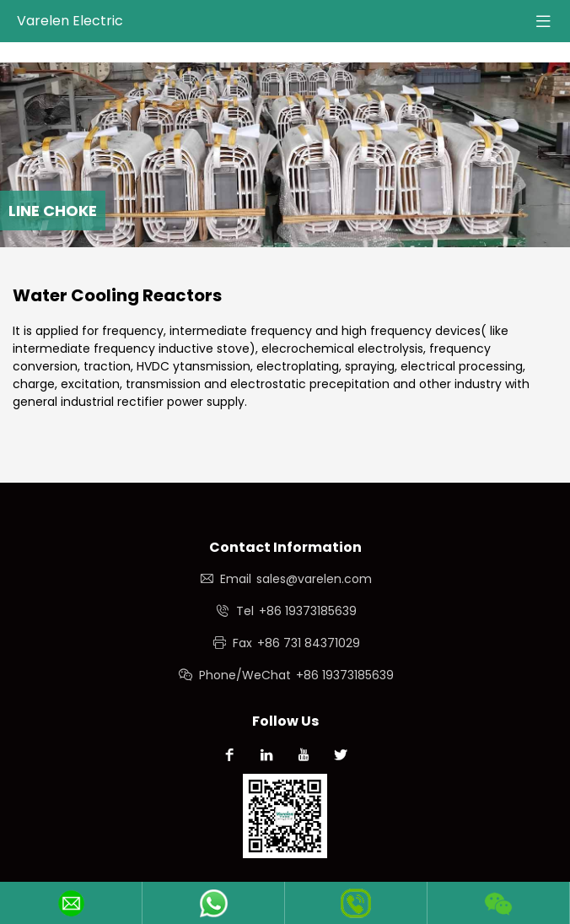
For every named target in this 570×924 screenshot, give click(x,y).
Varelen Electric (70, 21)
